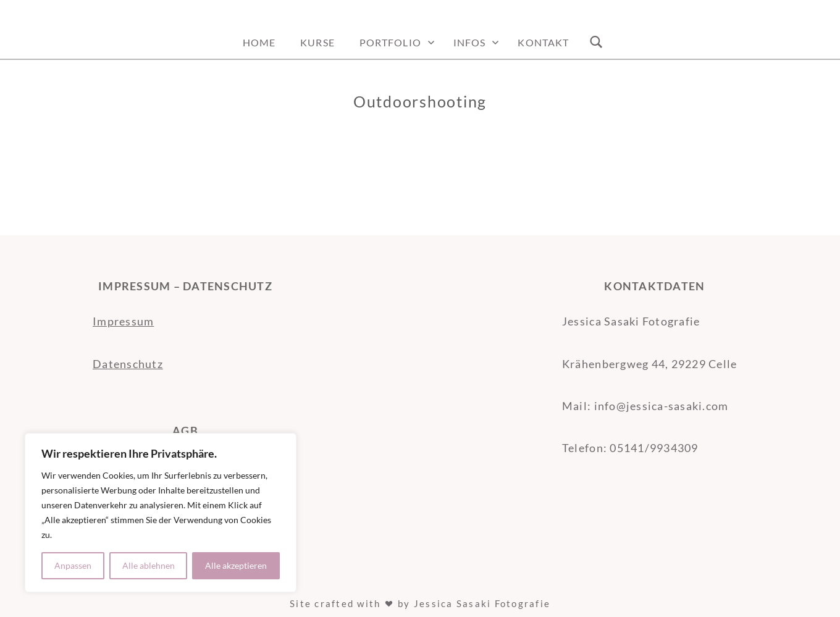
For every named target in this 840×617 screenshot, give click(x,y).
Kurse (317, 42)
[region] (161, 513)
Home (259, 42)
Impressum (123, 321)
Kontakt (543, 42)
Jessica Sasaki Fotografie (482, 603)
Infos (470, 42)
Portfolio (390, 42)
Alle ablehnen (149, 565)
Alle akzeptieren (236, 565)
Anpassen (73, 565)
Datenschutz (128, 364)
